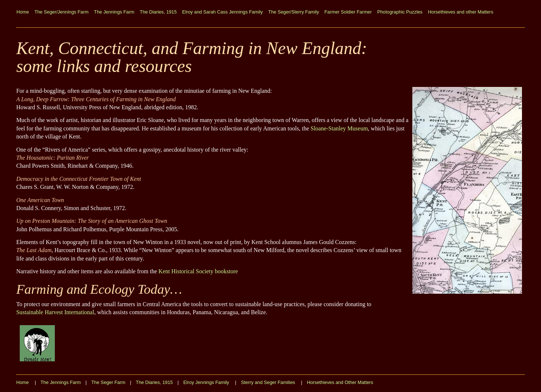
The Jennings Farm (114, 12)
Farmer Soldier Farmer (348, 12)
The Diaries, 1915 (158, 12)
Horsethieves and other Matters (461, 12)
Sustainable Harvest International (55, 312)
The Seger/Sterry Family (294, 12)
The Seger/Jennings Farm (61, 12)
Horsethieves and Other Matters (340, 382)
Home (23, 12)
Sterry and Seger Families (268, 382)
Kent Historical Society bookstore (198, 271)
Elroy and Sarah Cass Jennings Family (222, 12)
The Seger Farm (108, 382)
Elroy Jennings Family (206, 382)
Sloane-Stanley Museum (339, 128)
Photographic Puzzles (400, 12)
